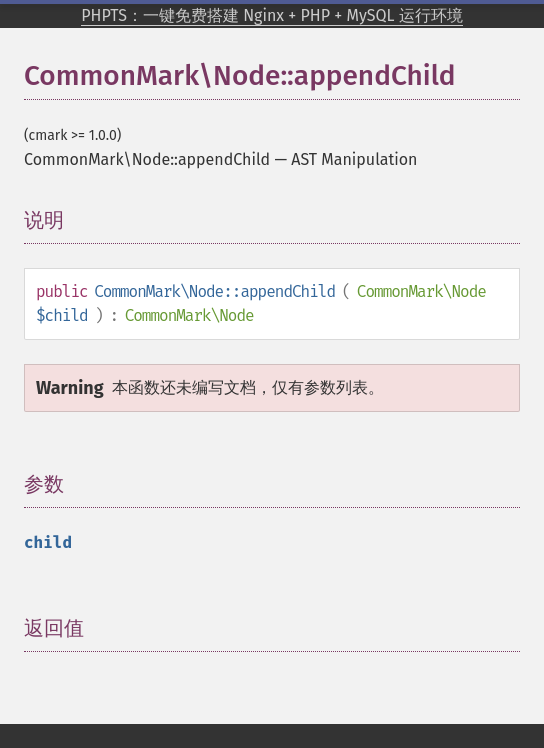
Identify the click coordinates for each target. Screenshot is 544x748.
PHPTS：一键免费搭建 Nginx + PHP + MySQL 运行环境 (272, 15)
